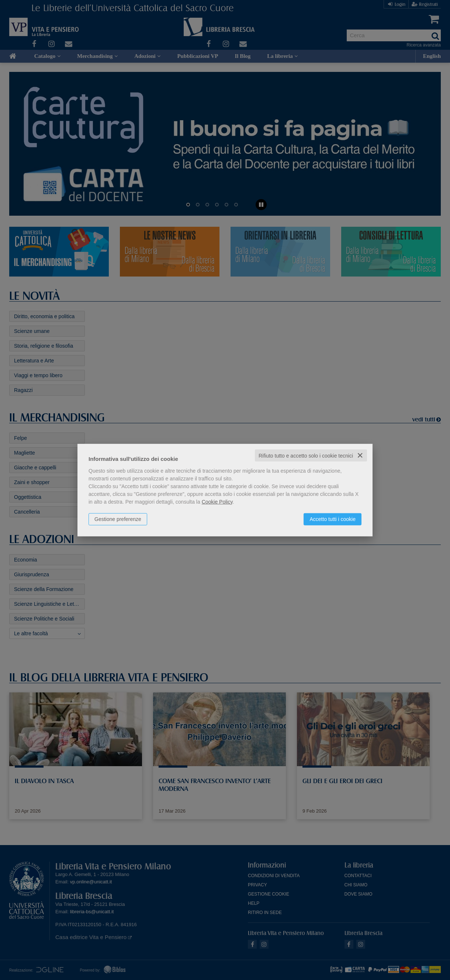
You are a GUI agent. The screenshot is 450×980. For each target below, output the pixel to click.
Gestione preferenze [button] (118, 519)
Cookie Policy (217, 501)
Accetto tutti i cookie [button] (333, 519)
